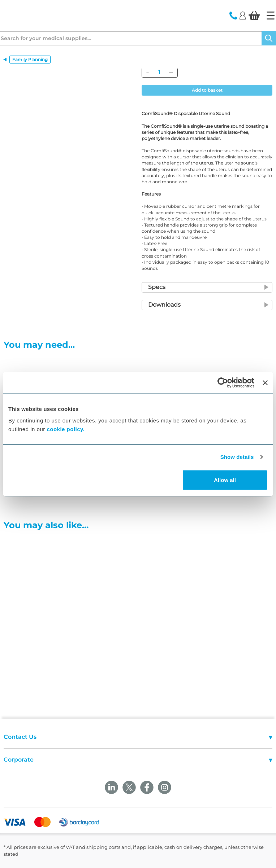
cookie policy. (66, 429)
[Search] (269, 38)
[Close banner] (265, 383)
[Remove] (147, 72)
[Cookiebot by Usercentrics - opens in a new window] (223, 383)
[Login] (243, 15)
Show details (237, 457)
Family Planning (30, 59)
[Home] (271, 16)
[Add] (171, 72)
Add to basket (207, 90)
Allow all (225, 480)
